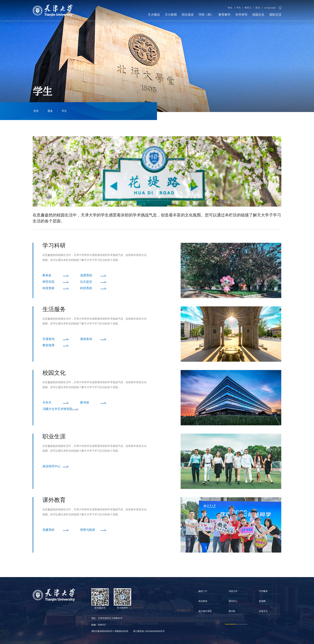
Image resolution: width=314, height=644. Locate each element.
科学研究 (242, 15)
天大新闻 (171, 15)
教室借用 (48, 345)
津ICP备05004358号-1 (103, 631)
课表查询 (86, 339)
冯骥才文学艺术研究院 (57, 409)
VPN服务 (263, 591)
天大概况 (154, 15)
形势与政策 (88, 530)
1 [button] (230, 624)
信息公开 (233, 591)
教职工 (248, 8)
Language (270, 8)
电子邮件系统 (205, 611)
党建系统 (48, 530)
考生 (230, 8)
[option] (210, 601)
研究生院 (48, 282)
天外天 (47, 403)
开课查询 (48, 339)
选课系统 (86, 275)
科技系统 (86, 288)
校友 (258, 8)
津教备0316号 (121, 631)
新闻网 (262, 601)
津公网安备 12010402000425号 (149, 631)
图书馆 (85, 403)
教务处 (47, 275)
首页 (36, 111)
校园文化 (258, 15)
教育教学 (224, 15)
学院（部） (206, 15)
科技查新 (48, 288)
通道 (50, 111)
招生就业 (188, 15)
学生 (239, 8)
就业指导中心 (51, 466)
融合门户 (203, 591)
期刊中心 (233, 601)
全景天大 (263, 611)
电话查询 (203, 601)
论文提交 (86, 282)
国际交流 (275, 15)
